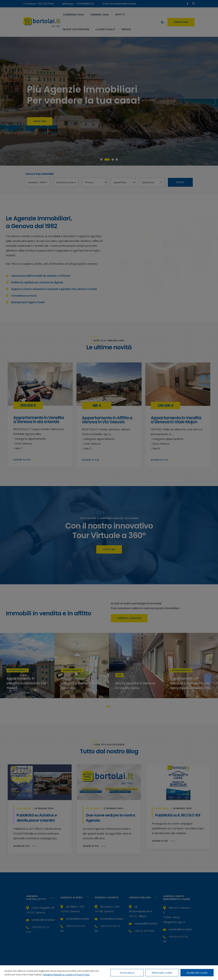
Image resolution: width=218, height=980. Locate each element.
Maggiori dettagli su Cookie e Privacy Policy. (67, 974)
